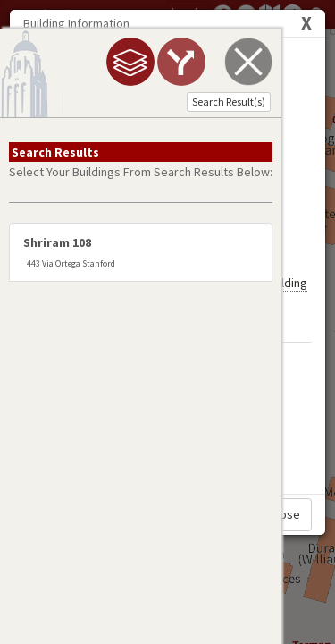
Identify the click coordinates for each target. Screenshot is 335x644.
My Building (277, 193)
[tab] (90, 62)
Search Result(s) (188, 102)
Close (285, 514)
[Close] (306, 23)
